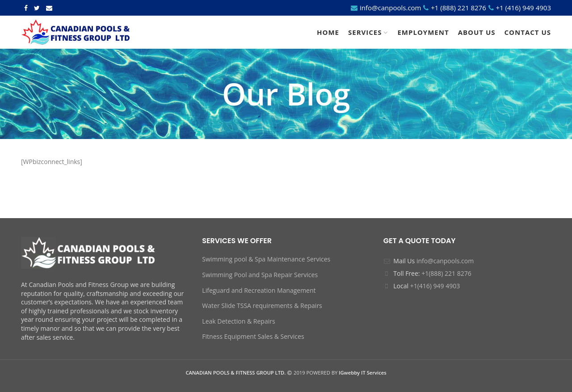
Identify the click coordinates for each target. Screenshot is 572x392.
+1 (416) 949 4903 (523, 8)
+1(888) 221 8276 (446, 273)
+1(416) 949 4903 (435, 286)
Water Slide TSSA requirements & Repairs (262, 306)
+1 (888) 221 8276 (458, 8)
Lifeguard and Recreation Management (259, 290)
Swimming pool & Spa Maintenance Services (266, 259)
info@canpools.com (390, 8)
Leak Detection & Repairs (238, 321)
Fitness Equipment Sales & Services (253, 336)
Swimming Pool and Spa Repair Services (260, 275)
